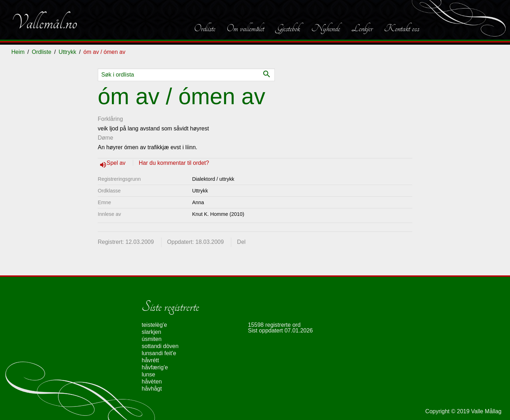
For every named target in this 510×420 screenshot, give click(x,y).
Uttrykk (67, 52)
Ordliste (205, 28)
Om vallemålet (245, 28)
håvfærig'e (155, 367)
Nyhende (326, 28)
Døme (106, 138)
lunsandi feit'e (159, 353)
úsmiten (152, 339)
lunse (148, 374)
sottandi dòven (160, 346)
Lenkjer (362, 28)
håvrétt (150, 360)
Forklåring (110, 119)
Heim (18, 52)
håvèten (152, 382)
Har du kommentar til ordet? (174, 163)
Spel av (117, 163)
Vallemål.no (44, 23)
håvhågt (152, 389)
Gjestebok (288, 28)
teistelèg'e (154, 325)
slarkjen (151, 332)
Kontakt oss (402, 28)
